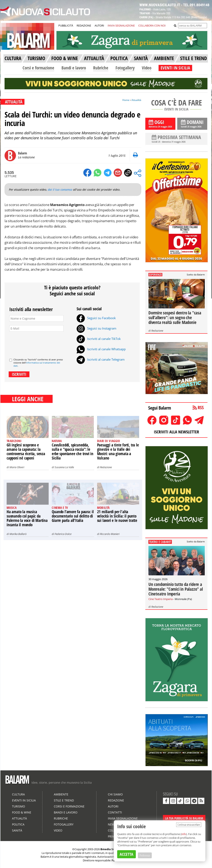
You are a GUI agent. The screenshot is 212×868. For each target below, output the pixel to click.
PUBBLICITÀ (66, 25)
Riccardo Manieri (110, 534)
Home (126, 100)
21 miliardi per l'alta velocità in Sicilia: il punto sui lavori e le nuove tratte (117, 516)
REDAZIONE (84, 25)
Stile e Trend (64, 800)
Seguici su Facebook (96, 318)
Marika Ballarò (18, 534)
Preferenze (145, 855)
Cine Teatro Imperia (161, 599)
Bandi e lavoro (74, 68)
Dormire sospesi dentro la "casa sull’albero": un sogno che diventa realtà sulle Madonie (175, 318)
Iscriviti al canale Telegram (101, 359)
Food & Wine (22, 812)
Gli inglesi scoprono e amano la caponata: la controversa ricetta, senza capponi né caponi (26, 452)
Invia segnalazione (123, 818)
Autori (113, 806)
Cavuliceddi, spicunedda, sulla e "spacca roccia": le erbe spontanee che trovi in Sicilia (73, 452)
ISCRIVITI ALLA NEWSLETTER (176, 432)
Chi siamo (115, 794)
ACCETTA (126, 854)
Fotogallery (125, 68)
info (184, 834)
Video (147, 68)
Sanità (17, 830)
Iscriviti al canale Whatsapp (101, 349)
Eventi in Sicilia (24, 800)
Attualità (136, 100)
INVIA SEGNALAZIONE (121, 25)
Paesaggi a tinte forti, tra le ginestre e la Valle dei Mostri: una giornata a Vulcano (118, 452)
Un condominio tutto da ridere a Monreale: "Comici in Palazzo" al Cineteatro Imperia (176, 589)
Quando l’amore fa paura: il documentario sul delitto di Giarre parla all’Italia (73, 516)
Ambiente (61, 794)
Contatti (115, 812)
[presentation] (41, 343)
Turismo (19, 806)
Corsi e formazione (38, 68)
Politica (18, 824)
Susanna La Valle (64, 467)
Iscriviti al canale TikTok (99, 339)
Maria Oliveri (17, 467)
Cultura (18, 794)
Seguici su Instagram (96, 328)
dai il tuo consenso (60, 190)
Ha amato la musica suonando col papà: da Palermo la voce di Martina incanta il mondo (27, 518)
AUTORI (99, 25)
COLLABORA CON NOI (152, 25)
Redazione (106, 467)
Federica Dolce (63, 534)
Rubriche (101, 68)
